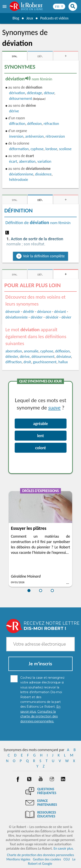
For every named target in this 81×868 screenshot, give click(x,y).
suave (54, 407)
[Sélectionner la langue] (59, 6)
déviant (60, 312)
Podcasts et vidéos (54, 18)
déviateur (64, 357)
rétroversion (55, 136)
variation (44, 161)
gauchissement (45, 362)
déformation (19, 149)
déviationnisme (21, 174)
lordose (51, 149)
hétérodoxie (19, 180)
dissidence (43, 174)
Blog (15, 18)
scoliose (65, 149)
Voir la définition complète (44, 256)
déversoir (13, 312)
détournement (21, 99)
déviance (44, 312)
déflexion (34, 124)
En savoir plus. (64, 848)
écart (13, 161)
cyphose (37, 149)
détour (49, 93)
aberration (27, 161)
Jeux (29, 18)
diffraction (17, 124)
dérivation (17, 93)
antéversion (35, 136)
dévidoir (52, 317)
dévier (67, 317)
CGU (67, 859)
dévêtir (29, 312)
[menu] (5, 6)
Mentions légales (18, 859)
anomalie (31, 351)
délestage (35, 93)
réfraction (51, 124)
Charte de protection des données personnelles (40, 855)
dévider (37, 317)
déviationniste (17, 317)
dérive (14, 111)
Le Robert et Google (52, 861)
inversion (16, 136)
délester (12, 357)
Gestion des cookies (47, 859)
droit (27, 362)
